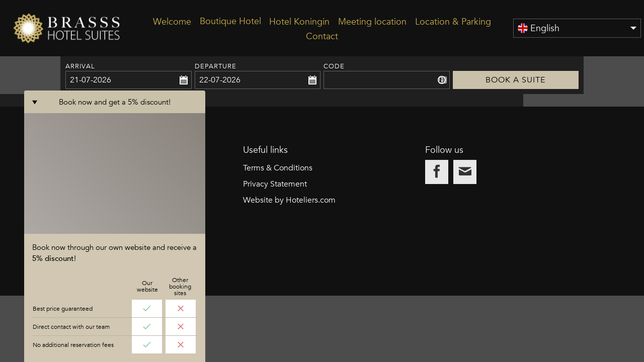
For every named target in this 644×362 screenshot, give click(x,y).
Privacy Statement (275, 250)
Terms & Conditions (278, 234)
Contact (322, 36)
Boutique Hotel (230, 21)
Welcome (172, 21)
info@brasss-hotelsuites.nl (106, 283)
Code (334, 66)
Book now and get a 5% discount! (115, 349)
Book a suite (516, 66)
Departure (216, 66)
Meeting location (372, 21)
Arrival (80, 66)
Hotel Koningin (299, 21)
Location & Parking (453, 21)
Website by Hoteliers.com (289, 266)
